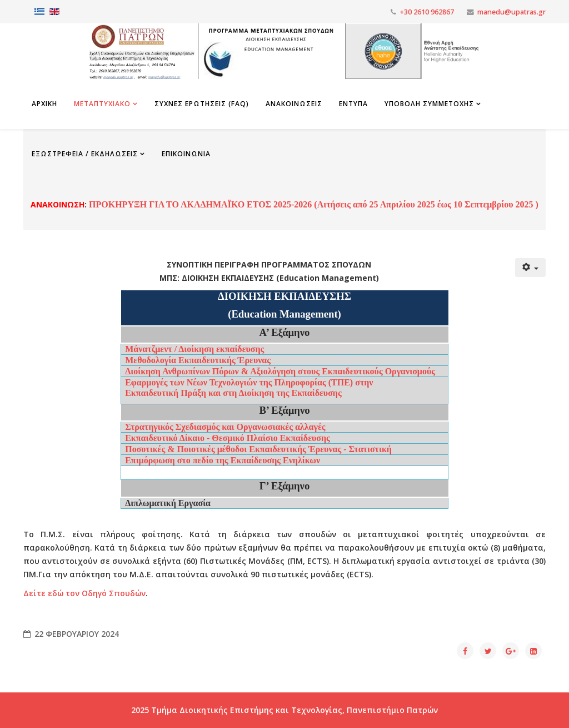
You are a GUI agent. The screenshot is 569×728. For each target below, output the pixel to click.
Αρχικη (44, 104)
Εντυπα (353, 104)
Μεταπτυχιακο (102, 104)
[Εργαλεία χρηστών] (531, 268)
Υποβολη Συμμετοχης (429, 104)
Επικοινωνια (186, 154)
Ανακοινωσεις (294, 104)
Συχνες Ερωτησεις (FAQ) (202, 104)
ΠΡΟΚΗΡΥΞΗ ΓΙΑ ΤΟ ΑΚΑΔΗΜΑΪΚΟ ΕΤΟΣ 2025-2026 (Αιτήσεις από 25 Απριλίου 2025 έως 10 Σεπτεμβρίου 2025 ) (313, 204)
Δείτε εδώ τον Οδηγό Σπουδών (84, 593)
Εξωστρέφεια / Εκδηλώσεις (85, 154)
